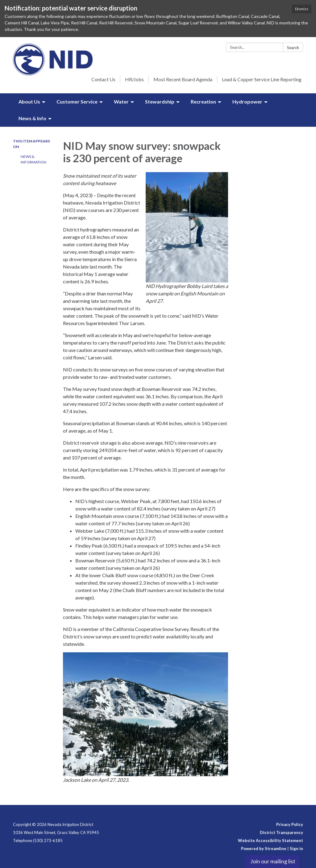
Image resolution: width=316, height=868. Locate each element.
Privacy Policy (290, 824)
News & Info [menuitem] (32, 118)
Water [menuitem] (121, 102)
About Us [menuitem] (29, 102)
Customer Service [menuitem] (77, 102)
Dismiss (302, 9)
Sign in (296, 849)
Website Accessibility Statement (270, 840)
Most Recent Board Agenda (183, 79)
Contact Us (103, 79)
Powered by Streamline (264, 849)
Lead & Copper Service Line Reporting (262, 79)
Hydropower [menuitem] (247, 102)
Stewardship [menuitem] (160, 102)
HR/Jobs (134, 79)
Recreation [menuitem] (203, 102)
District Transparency (281, 832)
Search (293, 48)
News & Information (33, 159)
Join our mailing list (273, 861)
